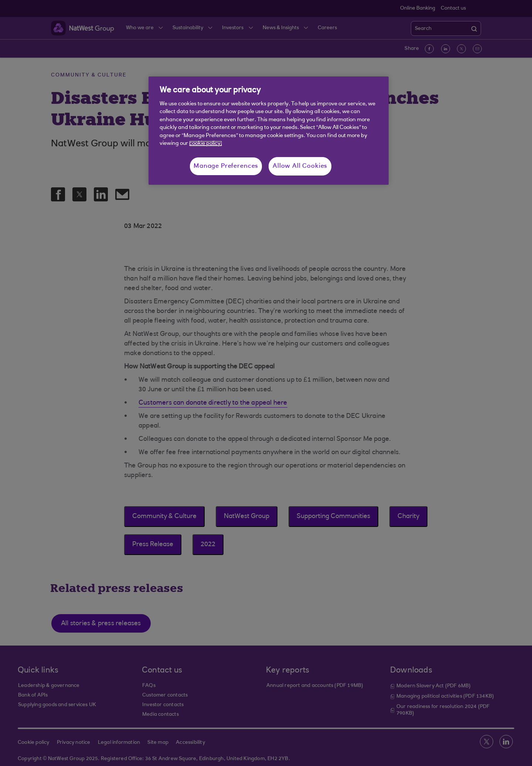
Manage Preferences (226, 166)
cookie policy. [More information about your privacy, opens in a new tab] (206, 144)
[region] (269, 130)
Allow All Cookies (300, 166)
